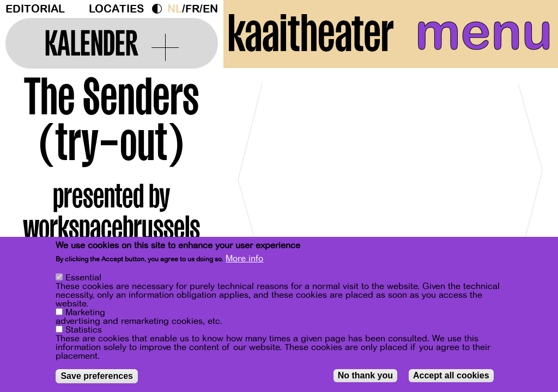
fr (192, 9)
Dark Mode (160, 9)
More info (244, 259)
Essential (83, 278)
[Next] (531, 177)
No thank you (365, 375)
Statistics (84, 330)
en (210, 9)
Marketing (85, 313)
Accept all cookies (451, 375)
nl (175, 9)
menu (484, 33)
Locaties (116, 9)
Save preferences (97, 376)
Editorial (35, 9)
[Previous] (251, 177)
